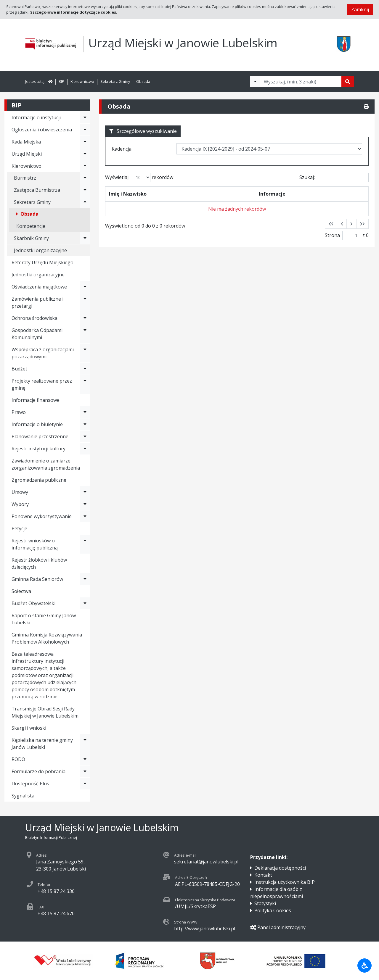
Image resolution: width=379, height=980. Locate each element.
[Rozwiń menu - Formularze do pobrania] (85, 771)
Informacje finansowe (36, 400)
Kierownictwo (82, 81)
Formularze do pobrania (38, 771)
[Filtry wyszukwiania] (255, 82)
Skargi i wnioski (29, 728)
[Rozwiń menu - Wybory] (85, 504)
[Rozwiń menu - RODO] (85, 759)
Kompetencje (31, 226)
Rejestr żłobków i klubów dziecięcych (39, 563)
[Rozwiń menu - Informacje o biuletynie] (85, 424)
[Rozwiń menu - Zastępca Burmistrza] (85, 190)
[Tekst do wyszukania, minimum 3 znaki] (301, 82)
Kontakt (263, 875)
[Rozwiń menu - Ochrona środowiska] (85, 318)
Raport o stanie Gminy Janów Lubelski (44, 619)
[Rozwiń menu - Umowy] (85, 492)
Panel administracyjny (278, 927)
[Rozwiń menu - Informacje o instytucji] (85, 117)
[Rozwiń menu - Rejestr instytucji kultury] (85, 449)
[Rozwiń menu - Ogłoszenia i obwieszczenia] (85, 130)
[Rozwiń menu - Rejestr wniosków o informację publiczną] (85, 544)
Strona (332, 235)
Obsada (143, 81)
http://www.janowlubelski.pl (205, 929)
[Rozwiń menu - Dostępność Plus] (85, 784)
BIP (61, 81)
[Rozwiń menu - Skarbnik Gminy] (85, 238)
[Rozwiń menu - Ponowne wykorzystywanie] (85, 516)
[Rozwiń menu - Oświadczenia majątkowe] (85, 287)
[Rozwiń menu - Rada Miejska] (85, 142)
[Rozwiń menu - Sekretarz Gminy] (85, 202)
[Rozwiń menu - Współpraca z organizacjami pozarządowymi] (85, 353)
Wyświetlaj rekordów (139, 177)
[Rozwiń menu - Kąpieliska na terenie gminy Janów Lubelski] (85, 744)
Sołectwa (21, 591)
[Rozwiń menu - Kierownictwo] (85, 166)
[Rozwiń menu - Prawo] (85, 412)
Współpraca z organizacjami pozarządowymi (43, 353)
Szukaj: (334, 177)
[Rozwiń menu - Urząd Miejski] (85, 154)
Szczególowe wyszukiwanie (143, 131)
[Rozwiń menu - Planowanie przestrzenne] (85, 436)
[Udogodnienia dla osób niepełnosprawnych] (364, 966)
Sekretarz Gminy (115, 81)
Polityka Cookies (273, 910)
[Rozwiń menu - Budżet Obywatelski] (85, 603)
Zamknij (360, 9)
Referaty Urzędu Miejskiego (42, 262)
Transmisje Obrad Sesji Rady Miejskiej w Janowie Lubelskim (45, 712)
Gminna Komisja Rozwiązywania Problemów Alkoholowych (47, 638)
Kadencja (122, 149)
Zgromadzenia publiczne (39, 480)
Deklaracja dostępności (280, 868)
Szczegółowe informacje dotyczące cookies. (74, 12)
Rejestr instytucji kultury (38, 449)
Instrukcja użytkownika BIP (285, 882)
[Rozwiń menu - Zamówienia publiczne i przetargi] (85, 302)
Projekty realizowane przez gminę (42, 384)
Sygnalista (23, 796)
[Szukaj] (348, 82)
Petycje (19, 528)
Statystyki (265, 903)
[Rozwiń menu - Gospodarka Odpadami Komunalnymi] (85, 334)
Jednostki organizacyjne (40, 250)
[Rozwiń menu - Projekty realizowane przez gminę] (85, 384)
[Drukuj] (366, 107)
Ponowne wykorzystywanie (42, 516)
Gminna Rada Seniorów (37, 579)
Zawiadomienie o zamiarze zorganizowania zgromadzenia (46, 464)
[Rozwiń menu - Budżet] (85, 369)
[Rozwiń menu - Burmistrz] (85, 178)
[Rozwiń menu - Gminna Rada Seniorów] (85, 579)
